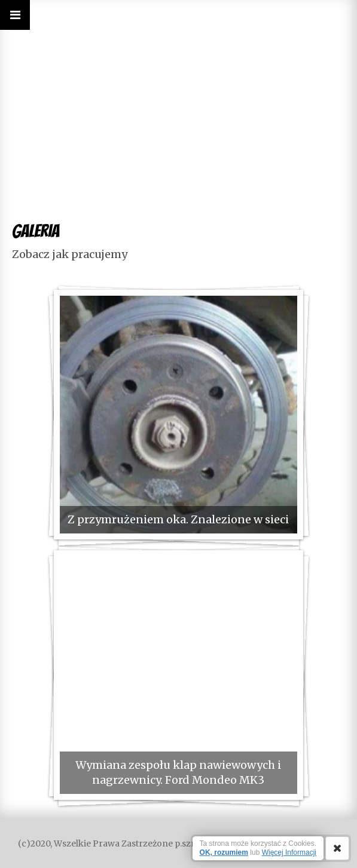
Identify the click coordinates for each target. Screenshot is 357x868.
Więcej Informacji (289, 852)
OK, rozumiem (224, 852)
